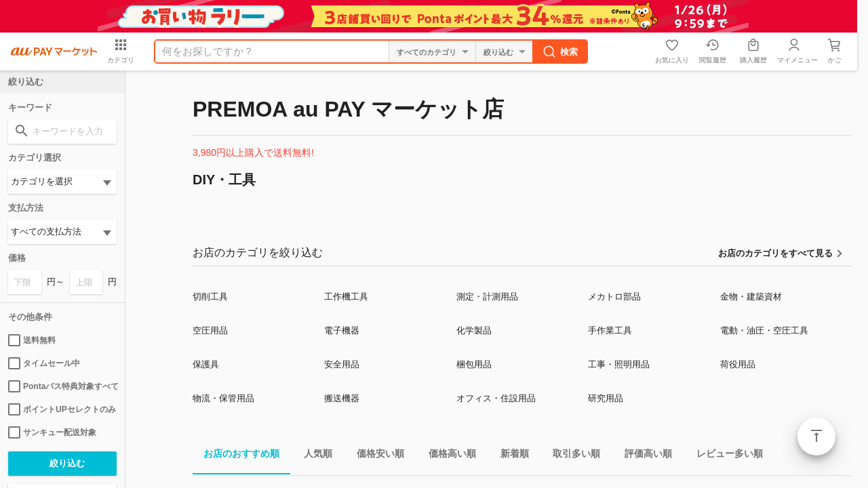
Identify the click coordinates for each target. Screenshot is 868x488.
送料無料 (32, 340)
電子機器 (342, 330)
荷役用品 (738, 364)
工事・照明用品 (619, 364)
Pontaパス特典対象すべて (62, 386)
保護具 (206, 364)
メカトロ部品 (614, 297)
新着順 (509, 456)
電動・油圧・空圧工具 (764, 330)
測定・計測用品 (487, 297)
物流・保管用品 (223, 398)
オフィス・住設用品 (496, 398)
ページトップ (816, 436)
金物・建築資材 (751, 297)
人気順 (313, 456)
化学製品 (474, 330)
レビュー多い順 (724, 456)
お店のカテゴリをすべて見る (775, 253)
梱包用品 (474, 364)
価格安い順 (375, 456)
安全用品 (342, 364)
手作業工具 (610, 330)
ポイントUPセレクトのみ (62, 409)
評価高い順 (643, 456)
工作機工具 (346, 297)
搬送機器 (342, 398)
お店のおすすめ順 (236, 456)
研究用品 (606, 398)
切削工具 (210, 297)
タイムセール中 (44, 363)
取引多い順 (571, 456)
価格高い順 (447, 456)
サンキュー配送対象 (52, 432)
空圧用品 (210, 330)
